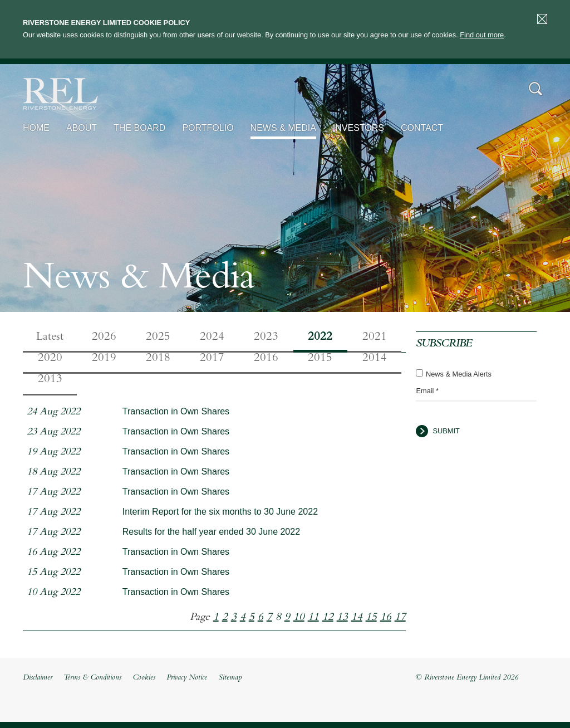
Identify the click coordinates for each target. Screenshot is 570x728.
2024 (212, 338)
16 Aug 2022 (53, 553)
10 (299, 618)
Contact (422, 128)
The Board (139, 128)
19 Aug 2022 (53, 453)
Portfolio (208, 128)
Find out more (482, 35)
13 (342, 618)
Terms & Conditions (92, 678)
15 (371, 618)
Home (36, 128)
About (82, 128)
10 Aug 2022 (53, 593)
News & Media (283, 128)
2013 (50, 380)
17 (400, 618)
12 (328, 618)
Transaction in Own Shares (176, 411)
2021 (375, 338)
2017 (212, 359)
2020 (50, 359)
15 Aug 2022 (53, 573)
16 (386, 618)
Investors (358, 128)
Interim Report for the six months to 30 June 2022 (220, 512)
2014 (375, 359)
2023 (266, 338)
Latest (50, 338)
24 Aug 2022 (53, 412)
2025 (158, 338)
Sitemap (230, 678)
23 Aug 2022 (53, 433)
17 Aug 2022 (53, 493)
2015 (320, 359)
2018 (158, 359)
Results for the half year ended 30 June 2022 (211, 532)
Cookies (144, 678)
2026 (104, 338)
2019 (104, 359)
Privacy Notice (187, 678)
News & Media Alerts (459, 374)
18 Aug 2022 (53, 473)
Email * (427, 391)
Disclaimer (38, 678)
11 (313, 618)
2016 (266, 359)
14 (357, 618)
